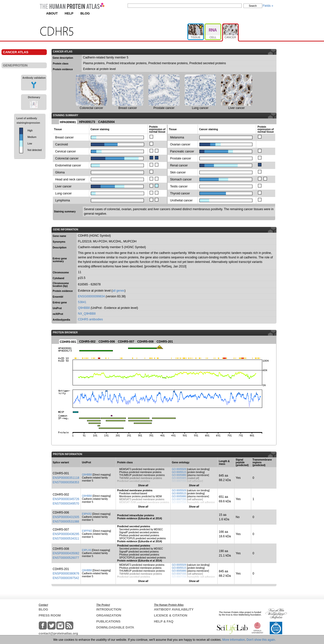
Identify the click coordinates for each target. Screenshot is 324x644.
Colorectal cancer (67, 158)
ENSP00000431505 (66, 517)
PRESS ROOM (50, 615)
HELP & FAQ (164, 621)
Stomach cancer (181, 179)
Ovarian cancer (180, 144)
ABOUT (52, 13)
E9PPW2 (87, 531)
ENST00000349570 (66, 504)
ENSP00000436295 (66, 534)
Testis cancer (179, 186)
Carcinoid (62, 144)
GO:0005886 (179, 475)
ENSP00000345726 (66, 499)
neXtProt (58, 314)
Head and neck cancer (70, 179)
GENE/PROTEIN (15, 65)
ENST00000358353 (66, 482)
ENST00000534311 (66, 539)
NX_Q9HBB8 (87, 314)
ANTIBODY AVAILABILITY (174, 609)
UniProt (57, 308)
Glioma (60, 172)
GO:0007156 (179, 502)
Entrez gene (60, 303)
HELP (69, 13)
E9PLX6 (87, 550)
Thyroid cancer (180, 193)
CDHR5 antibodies (90, 319)
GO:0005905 (179, 478)
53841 (82, 302)
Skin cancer (178, 172)
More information (234, 640)
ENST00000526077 (66, 558)
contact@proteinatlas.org (58, 633)
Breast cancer (65, 137)
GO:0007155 (179, 481)
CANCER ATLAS (16, 52)
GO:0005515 (179, 472)
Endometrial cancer (68, 165)
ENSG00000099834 (91, 296)
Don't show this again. (261, 640)
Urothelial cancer (181, 200)
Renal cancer (179, 165)
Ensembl (58, 297)
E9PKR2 (87, 514)
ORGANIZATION (109, 615)
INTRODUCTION (109, 609)
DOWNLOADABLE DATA (115, 627)
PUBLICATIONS (108, 621)
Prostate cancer (181, 158)
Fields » (268, 6)
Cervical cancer (66, 151)
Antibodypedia (61, 320)
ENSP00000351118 (66, 478)
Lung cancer (64, 193)
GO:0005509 (179, 469)
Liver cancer (63, 186)
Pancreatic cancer (182, 151)
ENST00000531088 (66, 522)
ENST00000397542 (66, 578)
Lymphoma (63, 200)
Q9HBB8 (84, 308)
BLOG (85, 13)
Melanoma (177, 137)
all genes (119, 291)
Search (253, 6)
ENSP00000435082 (66, 553)
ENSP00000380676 (66, 574)
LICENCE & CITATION (171, 615)
